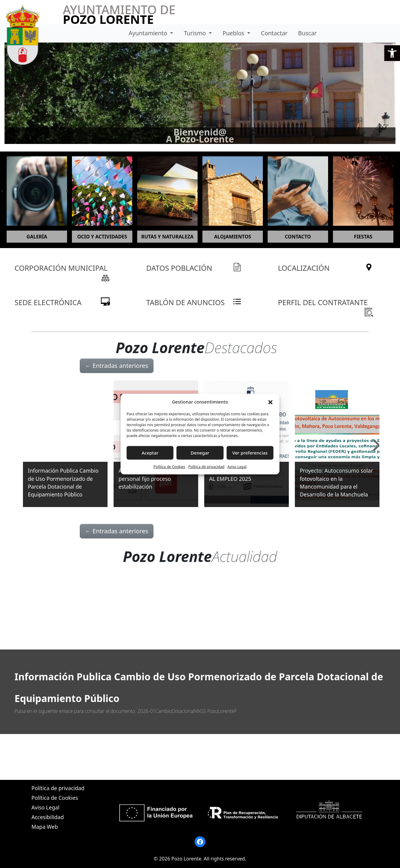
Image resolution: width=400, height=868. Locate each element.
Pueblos (234, 33)
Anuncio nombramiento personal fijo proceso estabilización (148, 479)
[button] (392, 53)
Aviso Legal (237, 466)
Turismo (195, 33)
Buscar (307, 33)
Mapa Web (45, 827)
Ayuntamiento (149, 33)
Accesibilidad (48, 817)
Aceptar (150, 453)
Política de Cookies (169, 466)
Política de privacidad (206, 466)
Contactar (274, 33)
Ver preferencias (250, 453)
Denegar (200, 453)
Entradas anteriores (117, 366)
